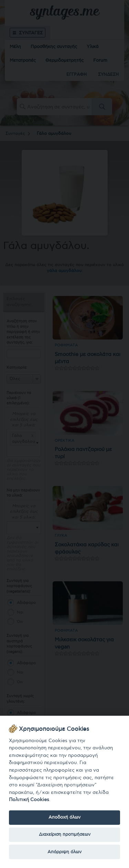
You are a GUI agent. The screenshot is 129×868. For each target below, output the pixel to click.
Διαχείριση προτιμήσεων (65, 834)
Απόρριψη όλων (64, 852)
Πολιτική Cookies (29, 800)
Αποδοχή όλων (64, 817)
